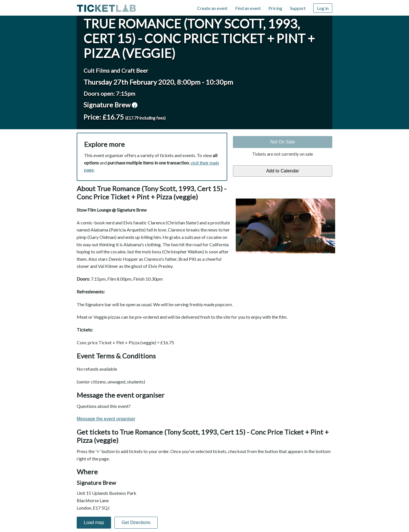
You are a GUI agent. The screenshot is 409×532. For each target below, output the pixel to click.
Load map (94, 522)
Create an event (212, 8)
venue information (135, 105)
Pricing (275, 8)
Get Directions (136, 522)
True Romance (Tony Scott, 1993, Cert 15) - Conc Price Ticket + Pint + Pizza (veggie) (199, 38)
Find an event (248, 8)
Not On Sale (282, 142)
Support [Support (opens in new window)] (298, 8)
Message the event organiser (106, 419)
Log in (323, 8)
